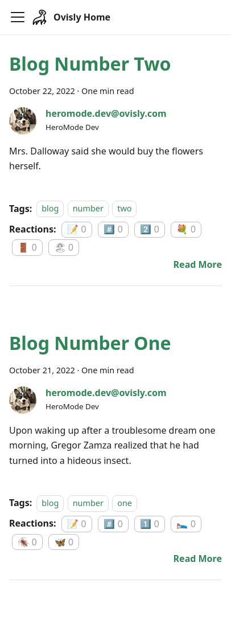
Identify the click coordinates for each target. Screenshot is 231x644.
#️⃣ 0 (113, 229)
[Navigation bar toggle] (18, 17)
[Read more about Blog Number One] (198, 559)
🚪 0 (27, 248)
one (125, 503)
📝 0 (77, 229)
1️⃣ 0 (149, 524)
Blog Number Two (90, 64)
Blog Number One (90, 343)
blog (50, 209)
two (124, 209)
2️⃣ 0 (149, 229)
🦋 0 (64, 542)
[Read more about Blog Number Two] (198, 264)
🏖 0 (64, 248)
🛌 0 (186, 524)
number (88, 209)
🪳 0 (27, 542)
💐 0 (186, 229)
